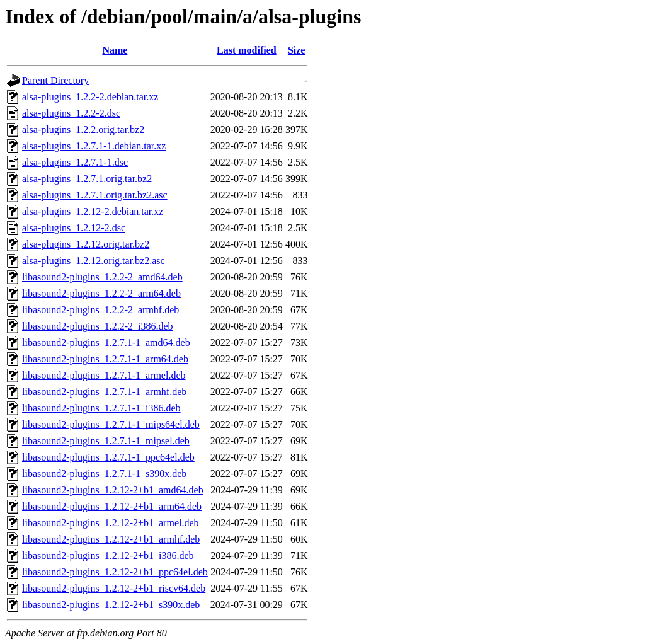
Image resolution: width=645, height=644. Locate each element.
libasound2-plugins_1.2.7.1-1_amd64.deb (106, 342)
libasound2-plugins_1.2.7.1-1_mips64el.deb (111, 424)
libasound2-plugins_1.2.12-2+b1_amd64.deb (113, 490)
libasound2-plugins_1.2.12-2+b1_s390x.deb (111, 605)
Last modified (247, 50)
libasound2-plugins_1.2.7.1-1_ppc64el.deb (108, 457)
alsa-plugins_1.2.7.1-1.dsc (75, 162)
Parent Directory (55, 80)
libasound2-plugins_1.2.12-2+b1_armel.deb (111, 523)
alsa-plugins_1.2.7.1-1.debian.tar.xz (94, 146)
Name (115, 50)
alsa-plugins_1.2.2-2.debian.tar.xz (90, 97)
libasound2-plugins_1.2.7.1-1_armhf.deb (104, 392)
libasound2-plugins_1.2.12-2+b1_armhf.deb (111, 539)
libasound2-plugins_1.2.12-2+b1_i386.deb (108, 555)
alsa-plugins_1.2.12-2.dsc (74, 228)
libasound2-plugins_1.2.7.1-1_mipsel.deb (106, 441)
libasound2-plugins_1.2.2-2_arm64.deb (101, 293)
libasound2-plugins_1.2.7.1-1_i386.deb (101, 408)
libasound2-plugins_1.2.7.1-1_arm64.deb (105, 359)
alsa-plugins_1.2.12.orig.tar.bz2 (86, 244)
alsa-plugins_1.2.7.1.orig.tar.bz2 (87, 179)
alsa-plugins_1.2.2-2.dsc (71, 113)
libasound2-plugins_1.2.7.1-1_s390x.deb (104, 474)
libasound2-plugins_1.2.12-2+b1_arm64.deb (112, 506)
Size (297, 50)
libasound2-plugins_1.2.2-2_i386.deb (98, 326)
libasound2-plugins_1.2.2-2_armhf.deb (100, 310)
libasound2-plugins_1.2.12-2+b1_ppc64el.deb (115, 572)
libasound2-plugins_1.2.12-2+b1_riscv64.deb (114, 588)
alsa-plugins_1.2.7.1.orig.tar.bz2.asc (95, 195)
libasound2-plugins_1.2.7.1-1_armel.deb (104, 375)
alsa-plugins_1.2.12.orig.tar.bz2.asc (94, 261)
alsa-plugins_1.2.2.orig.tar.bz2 (83, 129)
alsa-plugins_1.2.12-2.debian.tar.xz (93, 211)
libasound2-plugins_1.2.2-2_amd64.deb (102, 277)
